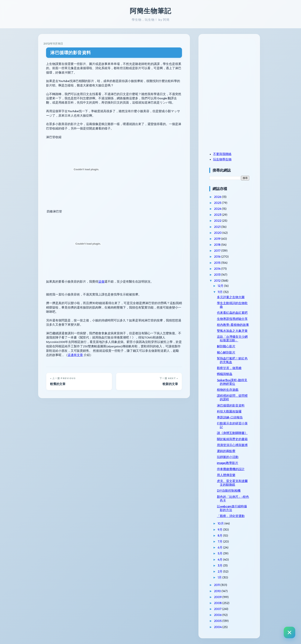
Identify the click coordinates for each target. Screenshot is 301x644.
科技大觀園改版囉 (229, 411)
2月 (220, 571)
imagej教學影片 (228, 463)
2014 (218, 269)
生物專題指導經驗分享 (232, 319)
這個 (101, 281)
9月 (220, 529)
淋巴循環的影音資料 (71, 53)
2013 (218, 275)
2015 (218, 263)
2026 (218, 197)
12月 (221, 286)
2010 (218, 591)
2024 (218, 209)
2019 (218, 239)
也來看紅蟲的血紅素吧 (232, 313)
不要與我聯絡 (222, 154)
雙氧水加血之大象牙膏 (232, 331)
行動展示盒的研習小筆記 (232, 425)
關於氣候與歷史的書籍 (232, 439)
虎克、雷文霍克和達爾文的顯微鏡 (232, 483)
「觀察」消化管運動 (231, 516)
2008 (218, 603)
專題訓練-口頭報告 (230, 417)
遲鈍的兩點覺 (226, 451)
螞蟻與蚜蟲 (225, 374)
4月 (220, 559)
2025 (218, 203)
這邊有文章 (75, 355)
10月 (221, 523)
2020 (218, 233)
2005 (218, 621)
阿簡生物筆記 (150, 11)
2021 (218, 227)
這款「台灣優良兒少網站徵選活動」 (232, 338)
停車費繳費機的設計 (231, 469)
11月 (220, 292)
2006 (218, 615)
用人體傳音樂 (226, 475)
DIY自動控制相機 (229, 490)
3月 (220, 565)
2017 (218, 251)
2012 (218, 281)
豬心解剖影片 (226, 352)
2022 (218, 221)
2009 (218, 597)
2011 (217, 585)
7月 (220, 541)
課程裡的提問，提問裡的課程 (232, 397)
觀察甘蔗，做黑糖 (229, 368)
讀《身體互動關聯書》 (232, 433)
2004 (218, 627)
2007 (218, 609)
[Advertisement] (233, 66)
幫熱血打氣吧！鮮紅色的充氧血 (232, 360)
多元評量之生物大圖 (231, 297)
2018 (218, 245)
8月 (220, 535)
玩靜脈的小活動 (228, 457)
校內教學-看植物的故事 (233, 325)
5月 (220, 553)
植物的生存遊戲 (228, 390)
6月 (220, 547)
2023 (218, 215)
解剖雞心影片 (226, 346)
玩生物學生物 (222, 159)
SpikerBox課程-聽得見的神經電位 (232, 382)
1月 (220, 577)
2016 (218, 256)
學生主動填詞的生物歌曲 (232, 305)
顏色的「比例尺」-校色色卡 (233, 498)
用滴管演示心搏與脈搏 (232, 445)
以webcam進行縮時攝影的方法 (232, 508)
